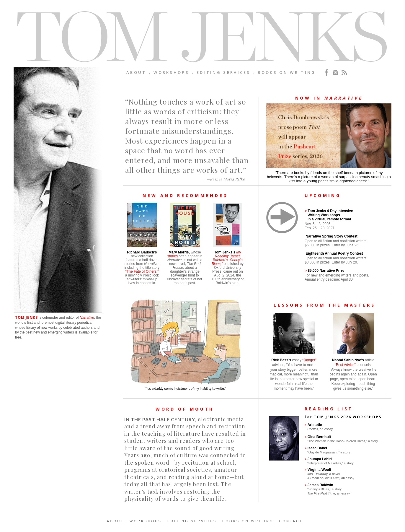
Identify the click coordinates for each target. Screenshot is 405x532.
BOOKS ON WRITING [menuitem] (287, 72)
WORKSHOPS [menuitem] (171, 72)
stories (173, 256)
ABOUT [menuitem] (136, 72)
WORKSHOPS (146, 521)
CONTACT (291, 521)
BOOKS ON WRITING (248, 521)
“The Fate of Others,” (142, 271)
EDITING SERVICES (192, 521)
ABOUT (115, 521)
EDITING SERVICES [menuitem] (224, 72)
